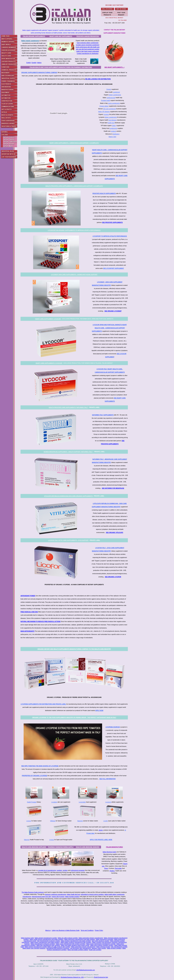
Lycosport (108, 802)
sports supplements (114, 103)
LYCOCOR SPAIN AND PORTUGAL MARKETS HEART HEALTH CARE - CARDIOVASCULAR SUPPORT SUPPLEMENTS (109, 328)
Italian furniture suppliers (114, 948)
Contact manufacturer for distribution (88, 53)
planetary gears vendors (99, 948)
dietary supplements (115, 95)
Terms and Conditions (87, 930)
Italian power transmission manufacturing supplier (101, 944)
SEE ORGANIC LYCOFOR (113, 577)
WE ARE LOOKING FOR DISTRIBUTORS (98, 79)
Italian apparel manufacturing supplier (46, 938)
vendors (65, 870)
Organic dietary (104, 106)
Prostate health (106, 100)
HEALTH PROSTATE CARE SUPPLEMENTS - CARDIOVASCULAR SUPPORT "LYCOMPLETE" (74, 186)
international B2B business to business (58, 948)
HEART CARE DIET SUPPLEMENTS (61, 36)
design (101, 830)
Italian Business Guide (109, 852)
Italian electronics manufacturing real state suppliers (80, 939)
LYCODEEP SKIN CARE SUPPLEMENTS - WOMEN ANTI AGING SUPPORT (74, 275)
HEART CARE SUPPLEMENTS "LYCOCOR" (49, 363)
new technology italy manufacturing (80, 948)
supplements (113, 128)
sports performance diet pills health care (88, 47)
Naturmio (80, 821)
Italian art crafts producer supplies (68, 938)
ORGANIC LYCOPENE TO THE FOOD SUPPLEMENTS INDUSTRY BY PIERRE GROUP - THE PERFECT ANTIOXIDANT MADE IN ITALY (74, 718)
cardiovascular (111, 98)
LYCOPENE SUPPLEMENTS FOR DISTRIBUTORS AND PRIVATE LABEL (43, 704)
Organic (109, 89)
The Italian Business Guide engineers (33, 892)
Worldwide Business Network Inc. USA (72, 977)
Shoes (106, 868)
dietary (114, 126)
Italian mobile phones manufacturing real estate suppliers (46, 939)
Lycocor (29, 821)
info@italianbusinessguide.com (86, 970)
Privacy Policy (99, 930)
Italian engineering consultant (105, 939)
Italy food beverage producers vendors (49, 941)
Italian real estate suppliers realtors (78, 950)
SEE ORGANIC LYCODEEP (113, 311)
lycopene (106, 114)
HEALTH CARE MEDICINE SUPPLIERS (34, 847)
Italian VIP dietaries (104, 112)
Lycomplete (82, 802)
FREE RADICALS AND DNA (29, 612)
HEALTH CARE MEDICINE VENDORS (88, 847)
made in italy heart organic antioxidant (88, 51)
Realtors (112, 871)
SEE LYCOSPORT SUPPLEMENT (113, 268)
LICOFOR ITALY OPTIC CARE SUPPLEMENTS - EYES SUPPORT (68, 540)
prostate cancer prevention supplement (88, 45)
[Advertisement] (75, 918)
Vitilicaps (53, 821)
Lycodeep (54, 802)
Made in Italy (112, 137)
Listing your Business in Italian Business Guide (66, 930)
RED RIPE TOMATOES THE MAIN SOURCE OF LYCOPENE (40, 766)
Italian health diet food (74, 894)
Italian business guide (27, 938)
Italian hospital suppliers (72, 897)
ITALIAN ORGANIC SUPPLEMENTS (34, 36)
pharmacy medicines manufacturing (56, 894)
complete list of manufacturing (47, 870)
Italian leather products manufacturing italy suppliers (76, 942)
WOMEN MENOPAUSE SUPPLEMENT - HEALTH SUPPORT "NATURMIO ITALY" (68, 452)
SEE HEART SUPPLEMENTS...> (114, 67)
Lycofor (106, 821)
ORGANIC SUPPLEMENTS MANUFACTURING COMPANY (39, 73)
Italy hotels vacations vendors (101, 941)
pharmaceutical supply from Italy (41, 897)
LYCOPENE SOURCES (113, 727)
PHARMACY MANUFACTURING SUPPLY (61, 847)
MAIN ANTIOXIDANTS (27, 631)
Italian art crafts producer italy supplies (59, 947)
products (113, 131)
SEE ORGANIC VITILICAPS (115, 533)
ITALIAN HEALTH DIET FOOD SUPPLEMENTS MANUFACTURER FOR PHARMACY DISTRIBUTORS (61, 67)
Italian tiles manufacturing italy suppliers (48, 945)
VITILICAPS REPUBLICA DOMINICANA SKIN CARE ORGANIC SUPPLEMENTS (68, 496)
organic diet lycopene (58, 897)
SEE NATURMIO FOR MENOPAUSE (113, 488)
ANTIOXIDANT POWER (28, 596)
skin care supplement (110, 109)
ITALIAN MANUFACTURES (114, 847)
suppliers (59, 870)
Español (34, 63)
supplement (116, 92)
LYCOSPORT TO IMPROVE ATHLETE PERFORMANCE (110, 236)
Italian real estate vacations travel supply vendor (75, 945)
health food (111, 123)
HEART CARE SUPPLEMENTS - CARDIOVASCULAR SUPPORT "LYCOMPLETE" (74, 143)
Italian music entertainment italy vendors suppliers (71, 944)
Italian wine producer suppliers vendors (102, 945)
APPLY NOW (99, 711)
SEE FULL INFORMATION (108, 779)
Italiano (39, 63)
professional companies (78, 870)
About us (48, 930)
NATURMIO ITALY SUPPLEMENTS (103, 415)
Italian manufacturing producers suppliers (43, 944)
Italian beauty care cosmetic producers (34, 948)
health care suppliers (95, 950)
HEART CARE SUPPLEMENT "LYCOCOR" (48, 319)
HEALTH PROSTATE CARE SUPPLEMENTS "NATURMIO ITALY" (68, 407)
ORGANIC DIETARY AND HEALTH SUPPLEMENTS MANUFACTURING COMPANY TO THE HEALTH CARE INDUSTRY (74, 649)
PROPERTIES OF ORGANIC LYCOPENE (34, 776)
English (29, 63)
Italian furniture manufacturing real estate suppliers (76, 941)
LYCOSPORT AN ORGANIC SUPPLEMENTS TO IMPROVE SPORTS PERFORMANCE (74, 230)
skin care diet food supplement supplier (88, 49)
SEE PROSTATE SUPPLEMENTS (112, 222)
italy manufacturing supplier (119, 947)
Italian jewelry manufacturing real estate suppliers (45, 942)
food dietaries (113, 120)
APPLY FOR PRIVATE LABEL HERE (101, 840)
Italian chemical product (103, 947)
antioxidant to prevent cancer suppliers (92, 894)
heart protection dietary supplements (88, 43)
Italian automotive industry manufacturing (91, 938)
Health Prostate (32, 802)
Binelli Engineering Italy (101, 977)
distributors (116, 134)
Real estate (118, 868)
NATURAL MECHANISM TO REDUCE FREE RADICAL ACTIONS (41, 622)
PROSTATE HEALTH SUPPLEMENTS (104, 193)
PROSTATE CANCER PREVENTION (88, 36)
